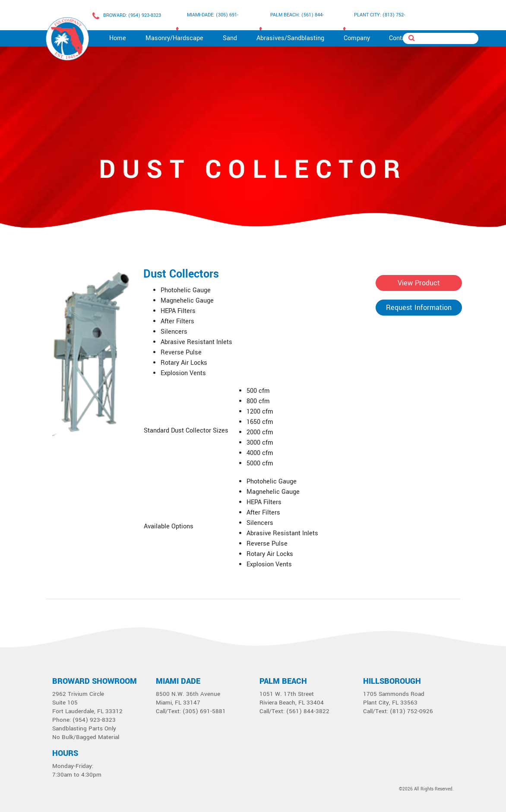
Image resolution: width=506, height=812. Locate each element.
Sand (230, 38)
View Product (419, 283)
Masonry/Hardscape (174, 38)
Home (118, 38)
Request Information (419, 308)
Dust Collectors (181, 274)
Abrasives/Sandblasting (290, 38)
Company (357, 38)
